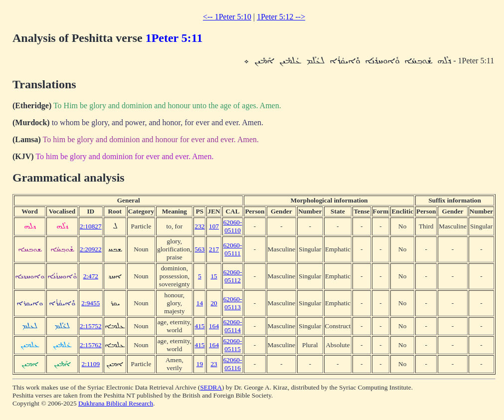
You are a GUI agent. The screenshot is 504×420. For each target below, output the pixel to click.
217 (214, 249)
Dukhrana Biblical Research (116, 403)
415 (199, 326)
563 (199, 249)
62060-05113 (233, 303)
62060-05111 (233, 249)
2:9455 (90, 303)
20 (214, 303)
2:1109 (91, 364)
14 (200, 303)
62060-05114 (233, 326)
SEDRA (211, 387)
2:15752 (91, 326)
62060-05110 (233, 226)
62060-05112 (233, 276)
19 (200, 364)
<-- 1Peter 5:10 (227, 17)
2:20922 (91, 249)
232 (199, 226)
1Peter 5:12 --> (281, 17)
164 (214, 326)
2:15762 (91, 345)
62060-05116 (233, 364)
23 (214, 364)
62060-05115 (233, 345)
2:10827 (91, 226)
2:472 (91, 276)
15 (214, 276)
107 (214, 226)
